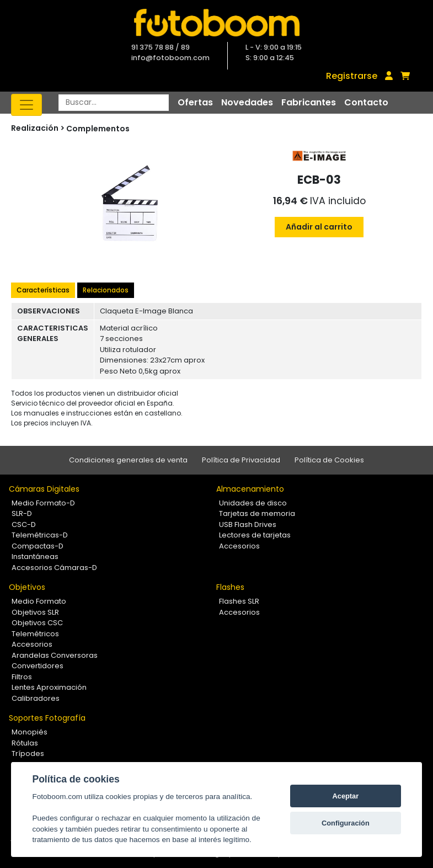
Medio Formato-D (43, 503)
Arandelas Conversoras (55, 655)
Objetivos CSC (37, 623)
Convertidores (38, 666)
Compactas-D (38, 546)
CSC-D (24, 524)
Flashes (230, 587)
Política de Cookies (329, 460)
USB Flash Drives (248, 524)
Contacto (366, 102)
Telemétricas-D (40, 535)
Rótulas (25, 743)
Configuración (346, 823)
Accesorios (239, 546)
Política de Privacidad (241, 460)
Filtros (22, 677)
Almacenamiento (250, 489)
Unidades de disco (253, 503)
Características (43, 290)
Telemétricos (35, 634)
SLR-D (22, 513)
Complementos (98, 129)
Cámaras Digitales (44, 489)
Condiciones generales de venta (128, 460)
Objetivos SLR (35, 612)
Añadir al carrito (319, 227)
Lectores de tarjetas (255, 535)
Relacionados (106, 290)
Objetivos (27, 587)
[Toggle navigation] (26, 105)
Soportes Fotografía (47, 718)
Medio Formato (39, 601)
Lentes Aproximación (49, 687)
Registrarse (352, 76)
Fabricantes (309, 102)
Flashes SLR (239, 601)
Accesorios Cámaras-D (54, 568)
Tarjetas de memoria (257, 513)
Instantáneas (35, 557)
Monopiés (30, 732)
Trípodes (28, 753)
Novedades (247, 102)
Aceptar (346, 796)
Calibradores (36, 698)
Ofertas (195, 102)
